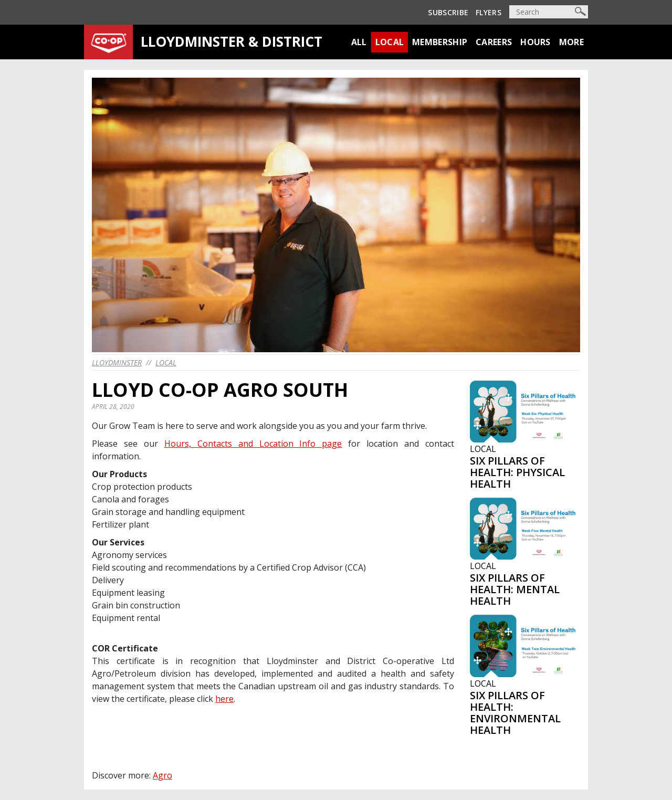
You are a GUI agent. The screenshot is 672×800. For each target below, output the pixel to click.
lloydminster (117, 362)
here (224, 699)
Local (390, 42)
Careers (494, 42)
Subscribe (448, 12)
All (359, 42)
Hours (535, 42)
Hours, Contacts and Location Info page (253, 444)
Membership (440, 42)
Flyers (489, 12)
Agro (162, 775)
